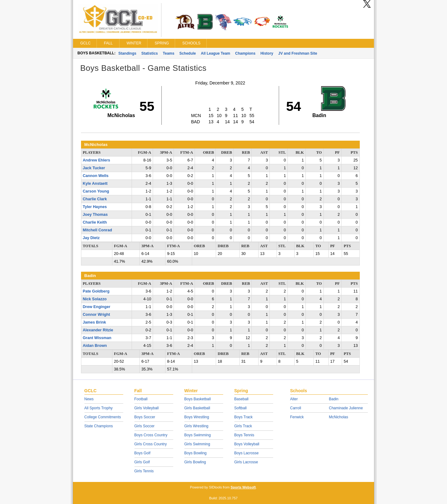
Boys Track (244, 417)
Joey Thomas (95, 215)
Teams (169, 53)
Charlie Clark (95, 199)
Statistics (149, 53)
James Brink (95, 322)
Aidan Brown (95, 346)
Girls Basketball (197, 408)
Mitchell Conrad (97, 230)
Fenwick (297, 417)
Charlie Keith (95, 222)
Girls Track (243, 426)
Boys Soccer (145, 417)
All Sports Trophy (99, 408)
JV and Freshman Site (298, 53)
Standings (127, 53)
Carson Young (96, 191)
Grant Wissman (97, 338)
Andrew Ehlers (97, 160)
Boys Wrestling (197, 417)
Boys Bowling (196, 453)
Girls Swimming (197, 444)
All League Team (215, 53)
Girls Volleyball (147, 408)
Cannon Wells (96, 176)
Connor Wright (97, 315)
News (89, 399)
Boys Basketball (198, 399)
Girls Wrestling (196, 426)
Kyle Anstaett (95, 184)
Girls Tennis (144, 471)
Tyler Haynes (95, 207)
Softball (241, 408)
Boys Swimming (198, 435)
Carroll (296, 408)
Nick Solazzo (95, 299)
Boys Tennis (244, 435)
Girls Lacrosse (246, 462)
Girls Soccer (144, 426)
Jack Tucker (94, 168)
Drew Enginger (97, 307)
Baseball (242, 399)
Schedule (188, 53)
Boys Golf (142, 453)
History (267, 53)
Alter (294, 399)
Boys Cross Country (151, 435)
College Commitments (103, 417)
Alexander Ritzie (98, 330)
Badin (334, 399)
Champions (245, 53)
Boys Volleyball (247, 444)
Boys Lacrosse (247, 453)
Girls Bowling (195, 462)
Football (141, 399)
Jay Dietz (91, 238)
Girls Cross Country (151, 444)
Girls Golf (142, 462)
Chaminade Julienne (346, 408)
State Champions (99, 426)
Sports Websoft (243, 487)
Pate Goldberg (96, 291)
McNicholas (339, 417)
